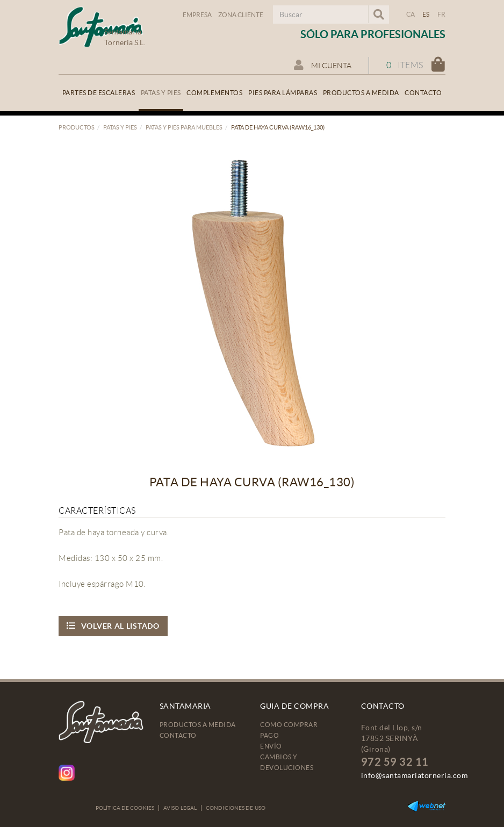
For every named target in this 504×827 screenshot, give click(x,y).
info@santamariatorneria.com (415, 775)
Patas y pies (120, 127)
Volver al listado (113, 626)
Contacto (178, 735)
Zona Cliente (241, 15)
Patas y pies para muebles (184, 127)
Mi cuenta (323, 65)
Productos (77, 127)
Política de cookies (125, 808)
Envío (271, 746)
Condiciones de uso (236, 808)
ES (426, 14)
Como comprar (289, 725)
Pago (269, 735)
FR (442, 14)
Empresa (197, 15)
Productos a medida (198, 725)
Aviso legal (180, 808)
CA (411, 14)
